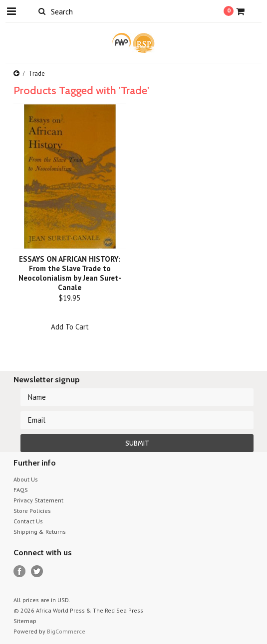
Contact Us (28, 521)
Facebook (20, 571)
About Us (26, 479)
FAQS (21, 490)
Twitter (37, 571)
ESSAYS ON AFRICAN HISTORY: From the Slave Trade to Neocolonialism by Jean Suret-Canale (70, 273)
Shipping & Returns (40, 532)
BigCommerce (66, 631)
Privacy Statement (38, 500)
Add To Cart (70, 327)
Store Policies (32, 511)
